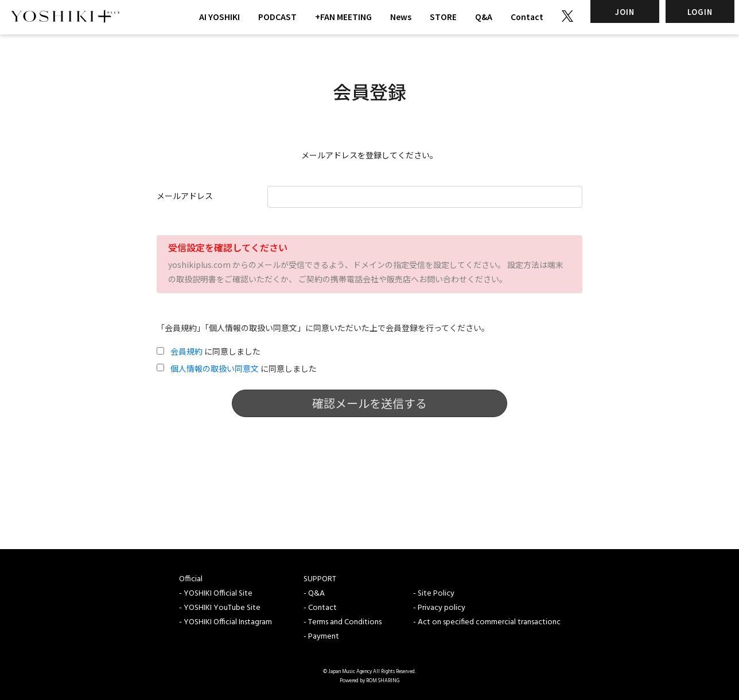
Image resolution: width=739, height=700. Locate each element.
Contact (527, 17)
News (401, 17)
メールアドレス (185, 196)
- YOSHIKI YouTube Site (220, 608)
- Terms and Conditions (343, 622)
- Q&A (314, 594)
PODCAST (277, 17)
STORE (443, 17)
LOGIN (700, 12)
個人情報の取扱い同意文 (215, 368)
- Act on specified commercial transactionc (487, 622)
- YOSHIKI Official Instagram (225, 622)
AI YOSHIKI (219, 17)
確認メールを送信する (369, 403)
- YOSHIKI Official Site (216, 594)
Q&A (484, 17)
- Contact (320, 608)
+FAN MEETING (343, 17)
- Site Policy (434, 594)
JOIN (625, 12)
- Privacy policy (439, 608)
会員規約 (186, 351)
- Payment (321, 637)
